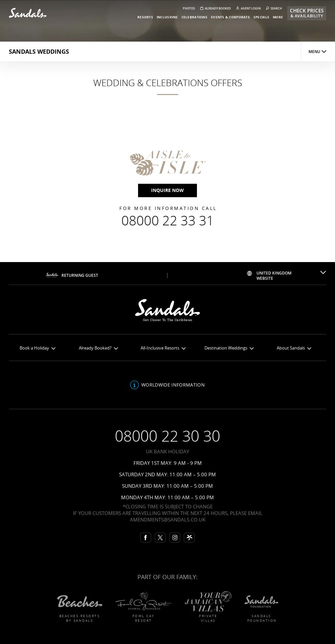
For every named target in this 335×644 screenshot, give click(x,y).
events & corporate (230, 17)
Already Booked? (98, 348)
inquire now (167, 190)
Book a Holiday (37, 348)
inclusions (167, 17)
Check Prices (307, 13)
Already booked (216, 8)
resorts (145, 17)
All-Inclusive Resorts (163, 348)
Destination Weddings (229, 348)
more (278, 17)
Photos (189, 8)
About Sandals (294, 348)
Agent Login (248, 8)
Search (274, 8)
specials (261, 17)
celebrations (194, 17)
